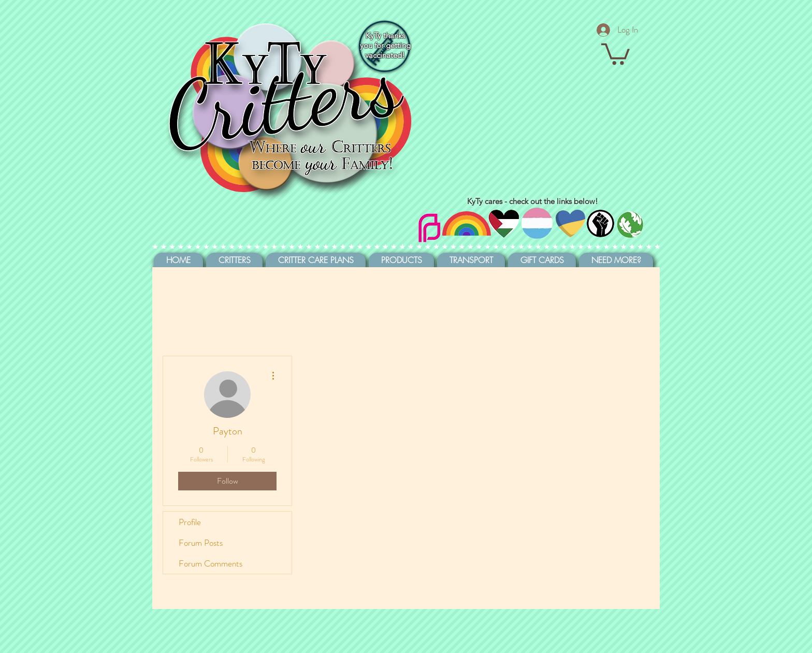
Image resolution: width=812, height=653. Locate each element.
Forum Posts (201, 543)
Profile (190, 522)
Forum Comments (211, 563)
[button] (615, 53)
